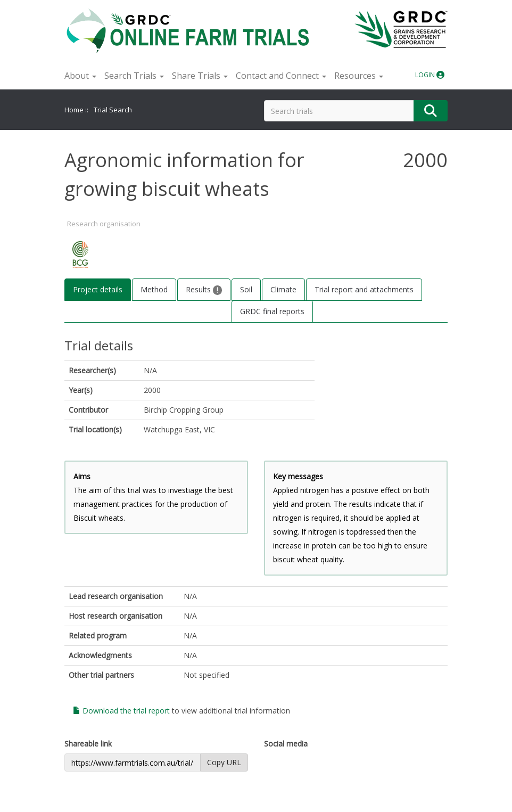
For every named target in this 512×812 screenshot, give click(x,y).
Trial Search (113, 110)
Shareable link (88, 744)
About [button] (80, 76)
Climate (283, 289)
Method (154, 289)
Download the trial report (121, 711)
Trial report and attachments (364, 289)
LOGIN (430, 75)
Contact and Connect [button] (281, 76)
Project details (98, 289)
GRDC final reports (272, 311)
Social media (286, 744)
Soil (246, 289)
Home (74, 110)
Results (204, 290)
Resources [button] (359, 76)
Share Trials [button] (200, 76)
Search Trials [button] (134, 76)
